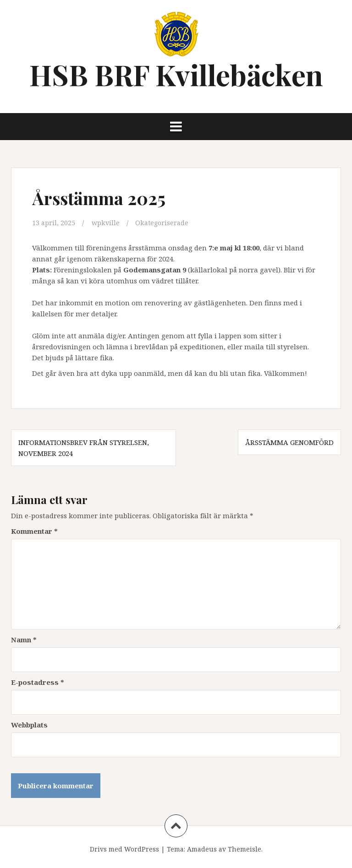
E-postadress (38, 682)
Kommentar (34, 531)
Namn (24, 639)
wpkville (107, 222)
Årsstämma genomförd (289, 442)
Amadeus (202, 849)
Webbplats (29, 724)
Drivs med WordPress (124, 849)
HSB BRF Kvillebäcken (176, 74)
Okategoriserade (164, 222)
